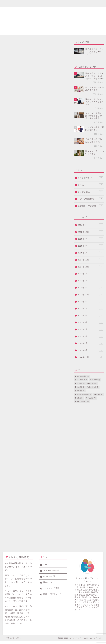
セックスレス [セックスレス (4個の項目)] (82, 380)
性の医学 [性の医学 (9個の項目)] (96, 380)
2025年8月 (90, 246)
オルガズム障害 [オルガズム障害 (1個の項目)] (83, 376)
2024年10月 (90, 267)
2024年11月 (90, 260)
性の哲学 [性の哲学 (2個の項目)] (81, 383)
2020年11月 (90, 357)
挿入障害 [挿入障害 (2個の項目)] (92, 398)
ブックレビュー (90, 192)
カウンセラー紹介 (26, 4)
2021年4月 (90, 350)
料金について (56, 3)
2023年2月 (90, 329)
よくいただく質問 (71, 4)
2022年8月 (90, 336)
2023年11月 (90, 294)
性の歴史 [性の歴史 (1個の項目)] (81, 387)
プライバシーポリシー (15, 641)
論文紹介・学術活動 (90, 206)
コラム (90, 185)
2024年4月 (90, 281)
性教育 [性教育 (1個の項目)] (80, 398)
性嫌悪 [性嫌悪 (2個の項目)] (99, 394)
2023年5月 (90, 322)
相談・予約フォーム (87, 4)
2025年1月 (90, 253)
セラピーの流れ (41, 4)
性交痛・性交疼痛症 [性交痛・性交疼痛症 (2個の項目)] (84, 394)
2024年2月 (90, 287)
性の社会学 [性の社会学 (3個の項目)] (94, 387)
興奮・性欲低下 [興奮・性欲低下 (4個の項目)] (83, 402)
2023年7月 (90, 308)
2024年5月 (90, 274)
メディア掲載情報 (90, 199)
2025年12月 (90, 232)
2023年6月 (90, 315)
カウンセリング (90, 178)
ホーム (10, 3)
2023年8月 (90, 301)
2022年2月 (90, 343)
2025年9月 (90, 239)
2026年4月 (90, 225)
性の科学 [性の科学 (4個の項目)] (81, 391)
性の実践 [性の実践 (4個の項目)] (93, 383)
